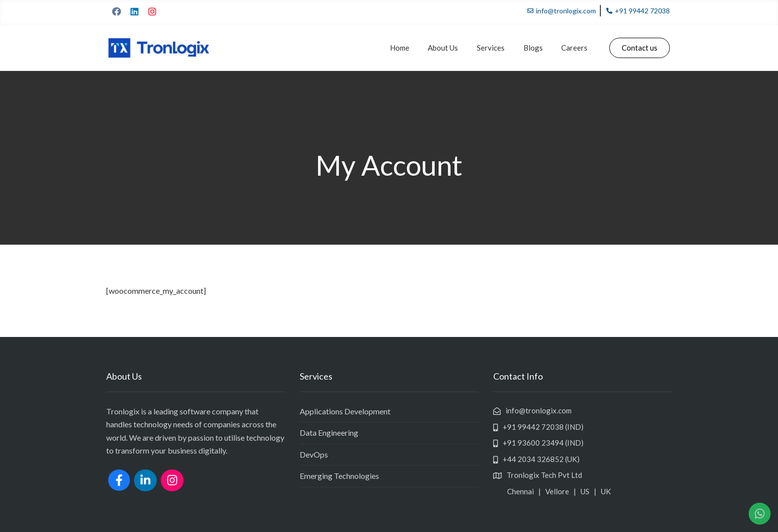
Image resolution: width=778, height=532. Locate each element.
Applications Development (345, 411)
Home (412, 48)
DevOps (314, 454)
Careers (576, 48)
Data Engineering (329, 432)
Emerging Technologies (339, 476)
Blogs (537, 48)
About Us (453, 48)
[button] (640, 48)
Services (498, 48)
